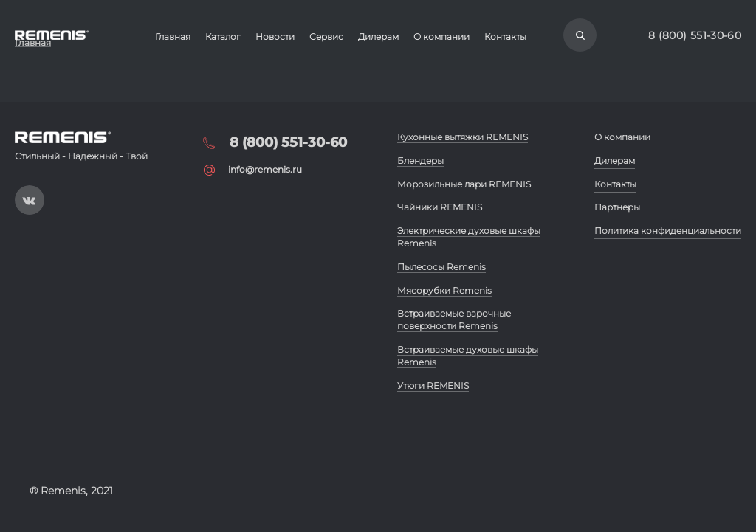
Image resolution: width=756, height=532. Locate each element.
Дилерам (378, 37)
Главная (173, 37)
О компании (441, 37)
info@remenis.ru (265, 169)
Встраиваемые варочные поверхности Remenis (454, 319)
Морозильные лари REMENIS (464, 184)
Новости (275, 37)
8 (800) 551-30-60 (695, 35)
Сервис (326, 37)
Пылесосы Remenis (441, 267)
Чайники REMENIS (440, 207)
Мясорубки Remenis (444, 290)
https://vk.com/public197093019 (30, 200)
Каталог (223, 37)
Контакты (505, 37)
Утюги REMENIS (433, 386)
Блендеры (420, 160)
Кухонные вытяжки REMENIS (463, 137)
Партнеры (617, 207)
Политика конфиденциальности (668, 231)
